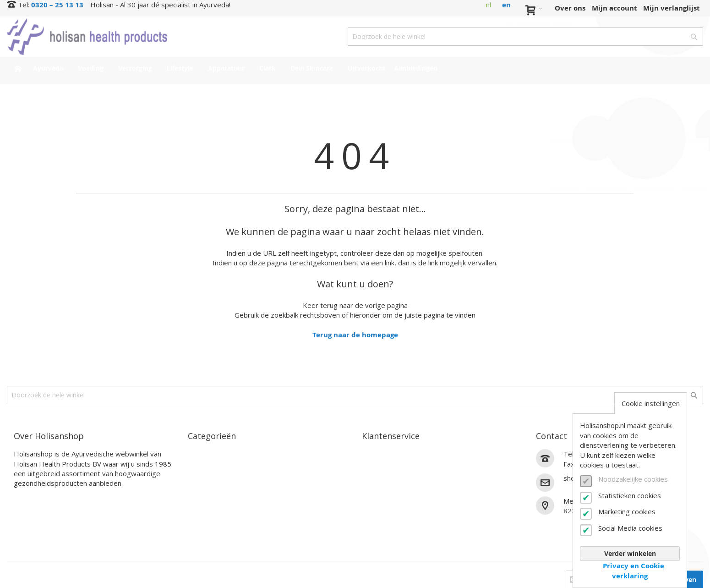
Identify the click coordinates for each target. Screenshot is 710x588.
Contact (376, 454)
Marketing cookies (627, 511)
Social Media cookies (630, 528)
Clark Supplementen (224, 497)
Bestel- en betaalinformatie (410, 465)
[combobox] (525, 37)
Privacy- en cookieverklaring (411, 529)
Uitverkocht (209, 529)
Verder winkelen (630, 553)
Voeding (202, 465)
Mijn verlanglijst (672, 8)
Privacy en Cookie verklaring (634, 571)
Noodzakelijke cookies (633, 479)
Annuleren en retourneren (408, 486)
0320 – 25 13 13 (57, 5)
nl (489, 5)
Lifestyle (203, 486)
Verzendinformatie (395, 475)
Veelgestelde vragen (397, 497)
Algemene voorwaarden (403, 519)
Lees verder (34, 498)
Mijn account (614, 8)
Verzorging (206, 475)
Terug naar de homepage (355, 335)
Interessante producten (229, 519)
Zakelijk (376, 508)
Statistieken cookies (630, 495)
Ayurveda (205, 454)
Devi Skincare (211, 508)
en (506, 5)
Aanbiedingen (212, 540)
